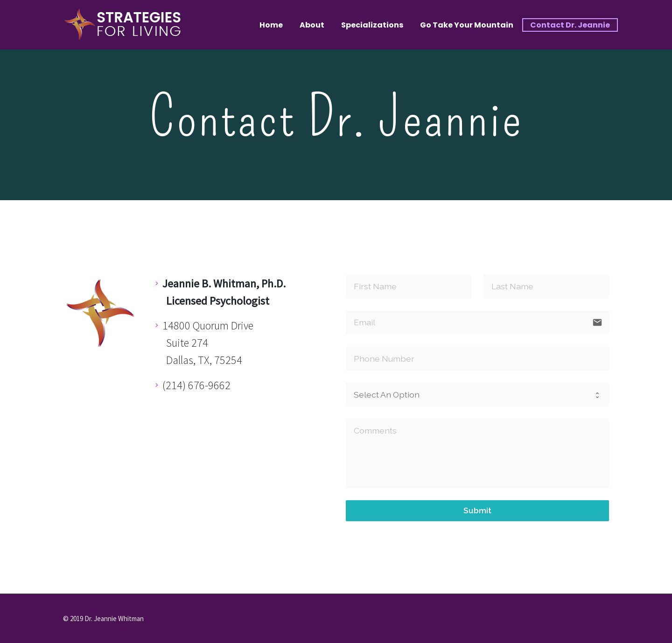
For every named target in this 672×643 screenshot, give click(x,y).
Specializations (372, 25)
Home (271, 25)
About (312, 25)
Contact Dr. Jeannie (570, 25)
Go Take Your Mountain (467, 25)
